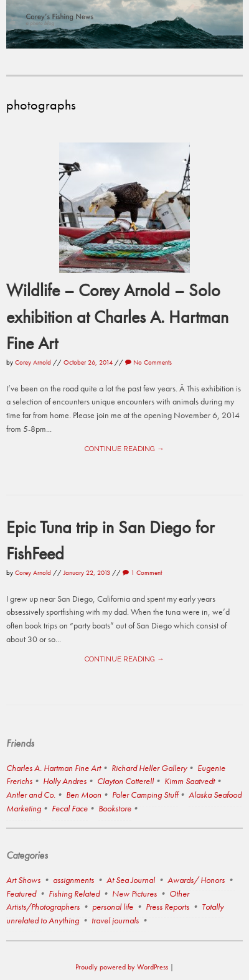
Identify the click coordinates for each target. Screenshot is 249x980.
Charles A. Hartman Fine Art (54, 768)
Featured (21, 894)
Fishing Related (74, 894)
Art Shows (23, 880)
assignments (73, 880)
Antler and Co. (31, 795)
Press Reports (167, 907)
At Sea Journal (131, 880)
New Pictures (134, 894)
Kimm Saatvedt (190, 781)
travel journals (115, 920)
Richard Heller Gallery (149, 768)
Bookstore (115, 808)
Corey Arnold (33, 362)
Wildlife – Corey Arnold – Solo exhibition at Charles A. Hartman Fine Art (117, 316)
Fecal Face (70, 808)
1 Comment (142, 572)
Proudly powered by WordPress (122, 967)
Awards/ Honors (196, 880)
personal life (113, 907)
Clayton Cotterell (125, 781)
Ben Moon (84, 795)
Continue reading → (124, 449)
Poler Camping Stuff (145, 795)
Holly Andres (65, 781)
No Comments (148, 362)
